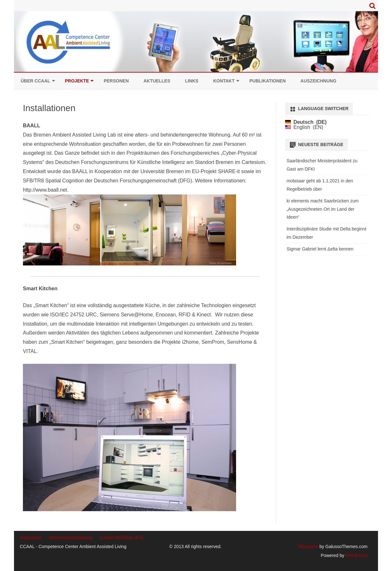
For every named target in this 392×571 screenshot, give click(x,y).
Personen (116, 81)
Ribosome (308, 546)
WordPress (356, 555)
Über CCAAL (35, 81)
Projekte (77, 81)
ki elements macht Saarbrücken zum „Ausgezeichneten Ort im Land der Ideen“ (323, 209)
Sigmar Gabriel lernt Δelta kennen (320, 249)
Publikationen (268, 81)
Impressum (31, 538)
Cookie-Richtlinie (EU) (122, 538)
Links (192, 81)
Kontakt (224, 81)
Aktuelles (157, 81)
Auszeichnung (318, 81)
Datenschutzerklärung (71, 538)
